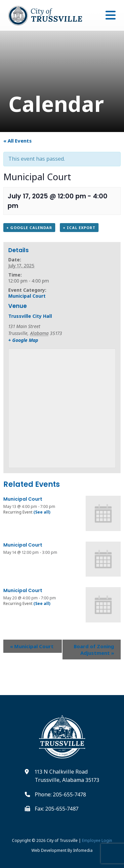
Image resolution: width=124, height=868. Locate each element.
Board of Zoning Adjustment (94, 650)
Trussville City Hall (30, 316)
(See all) (42, 512)
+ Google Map (23, 340)
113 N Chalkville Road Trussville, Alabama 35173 (67, 776)
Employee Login (97, 840)
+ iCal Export (79, 228)
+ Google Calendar (29, 228)
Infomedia (83, 850)
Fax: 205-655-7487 (57, 809)
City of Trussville (62, 840)
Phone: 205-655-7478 (60, 794)
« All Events (18, 141)
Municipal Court (27, 296)
